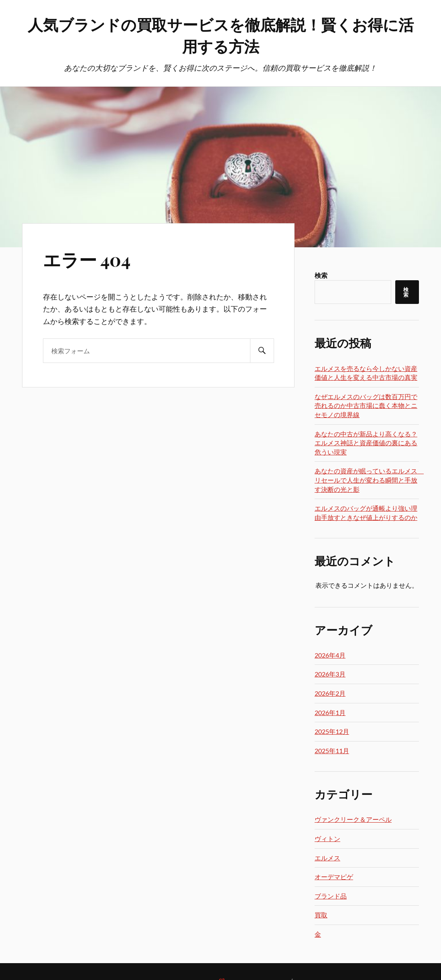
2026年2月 (330, 693)
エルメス (327, 858)
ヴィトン (327, 838)
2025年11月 (332, 751)
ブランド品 (331, 896)
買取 (321, 915)
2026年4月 (330, 655)
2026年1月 (330, 712)
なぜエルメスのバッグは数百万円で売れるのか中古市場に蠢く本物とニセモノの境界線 (366, 405)
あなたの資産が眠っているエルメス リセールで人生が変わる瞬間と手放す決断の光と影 (369, 480)
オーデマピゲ (334, 877)
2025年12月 (332, 731)
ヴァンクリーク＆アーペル (353, 819)
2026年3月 (330, 674)
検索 (321, 275)
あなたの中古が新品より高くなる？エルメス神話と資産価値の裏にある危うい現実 (366, 443)
